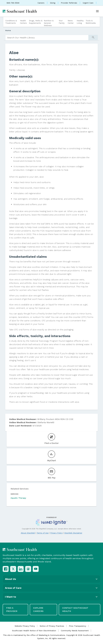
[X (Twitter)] (13, 569)
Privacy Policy (56, 533)
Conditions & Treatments (11, 22)
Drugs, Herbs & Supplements (36, 22)
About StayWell (28, 533)
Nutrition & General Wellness (49, 23)
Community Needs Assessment (75, 631)
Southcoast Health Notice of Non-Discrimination (34, 631)
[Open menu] (97, 11)
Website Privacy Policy (25, 626)
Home (8, 30)
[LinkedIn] (21, 569)
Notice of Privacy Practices (52, 626)
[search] (47, 38)
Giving (53, 3)
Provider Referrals (69, 3)
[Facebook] (6, 569)
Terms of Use (43, 533)
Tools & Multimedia (91, 22)
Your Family (62, 22)
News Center (71, 22)
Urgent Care (88, 3)
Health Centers (23, 22)
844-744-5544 (13, 3)
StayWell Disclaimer (73, 533)
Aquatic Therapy (18, 498)
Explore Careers (38, 609)
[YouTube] (36, 569)
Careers (41, 3)
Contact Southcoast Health (75, 609)
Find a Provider (12, 609)
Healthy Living (80, 22)
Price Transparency (78, 626)
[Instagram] (28, 569)
